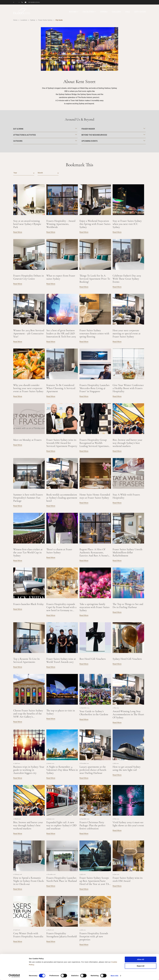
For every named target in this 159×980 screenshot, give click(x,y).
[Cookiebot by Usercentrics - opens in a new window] (14, 976)
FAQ (128, 12)
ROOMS (73, 12)
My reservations (34, 2)
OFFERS (104, 12)
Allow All (141, 959)
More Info (115, 976)
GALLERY (116, 12)
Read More (18, 232)
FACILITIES (88, 12)
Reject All (141, 966)
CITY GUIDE (140, 12)
